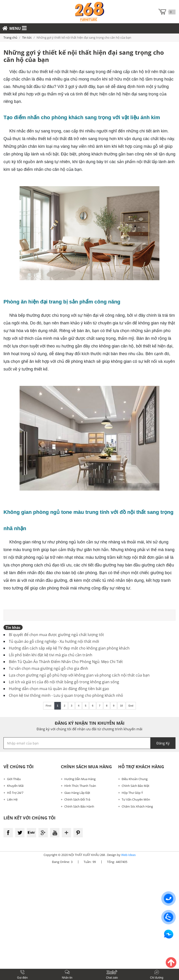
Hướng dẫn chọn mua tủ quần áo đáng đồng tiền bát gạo (59, 689)
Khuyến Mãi (15, 786)
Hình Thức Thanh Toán (80, 786)
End (131, 706)
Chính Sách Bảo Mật (136, 786)
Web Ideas (128, 855)
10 (121, 706)
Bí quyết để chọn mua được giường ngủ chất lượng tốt (56, 635)
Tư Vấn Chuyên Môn (136, 799)
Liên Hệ (12, 799)
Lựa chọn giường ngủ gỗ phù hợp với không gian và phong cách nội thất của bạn (79, 675)
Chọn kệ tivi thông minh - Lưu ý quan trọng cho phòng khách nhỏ (66, 695)
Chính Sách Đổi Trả (77, 799)
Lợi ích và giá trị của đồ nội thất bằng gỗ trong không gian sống (64, 682)
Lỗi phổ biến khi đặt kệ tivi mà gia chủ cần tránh (51, 655)
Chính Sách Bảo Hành (79, 806)
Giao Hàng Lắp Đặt (77, 793)
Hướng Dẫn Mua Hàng (80, 779)
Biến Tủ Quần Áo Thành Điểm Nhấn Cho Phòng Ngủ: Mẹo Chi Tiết (66, 662)
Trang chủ (10, 37)
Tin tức (27, 37)
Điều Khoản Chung (135, 779)
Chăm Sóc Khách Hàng (137, 806)
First (48, 706)
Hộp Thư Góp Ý (132, 793)
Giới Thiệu (14, 779)
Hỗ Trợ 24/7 (15, 793)
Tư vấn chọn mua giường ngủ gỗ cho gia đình (48, 668)
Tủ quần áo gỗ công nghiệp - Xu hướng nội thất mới (54, 641)
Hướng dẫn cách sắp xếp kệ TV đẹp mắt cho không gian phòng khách (69, 648)
